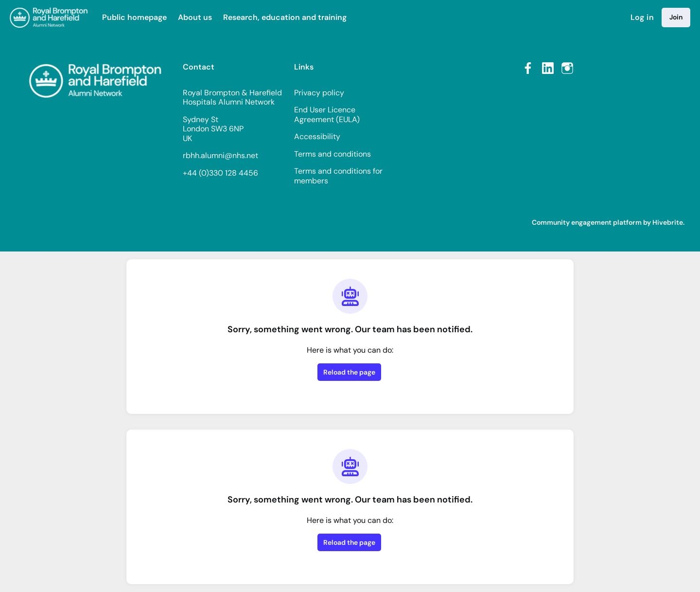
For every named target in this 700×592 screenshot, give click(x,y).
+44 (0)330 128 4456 (220, 173)
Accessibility (317, 136)
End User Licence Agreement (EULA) (327, 115)
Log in (642, 17)
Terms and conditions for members (338, 176)
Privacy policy (319, 93)
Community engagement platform (587, 222)
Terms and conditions (332, 154)
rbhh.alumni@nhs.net (220, 155)
